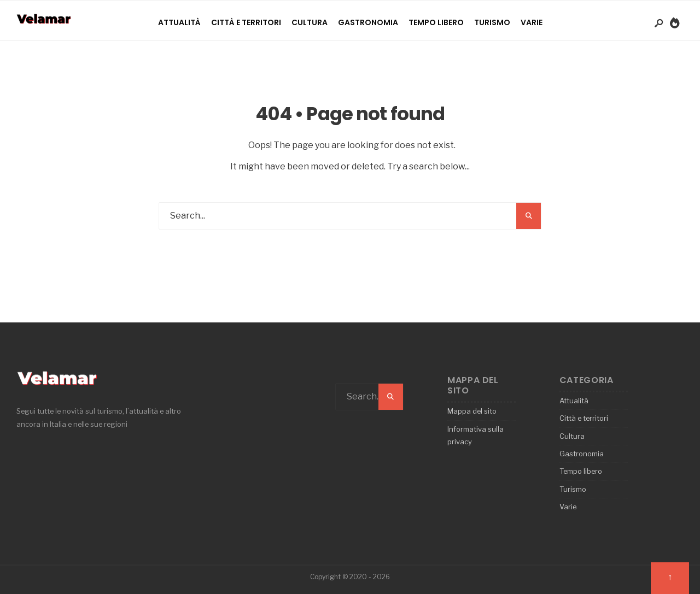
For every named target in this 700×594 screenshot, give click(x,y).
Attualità (179, 22)
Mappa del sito (472, 411)
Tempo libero (436, 22)
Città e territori (246, 22)
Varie (532, 22)
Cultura (310, 22)
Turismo (492, 22)
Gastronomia (368, 22)
